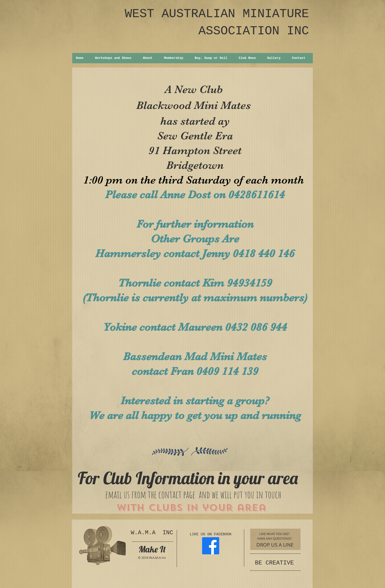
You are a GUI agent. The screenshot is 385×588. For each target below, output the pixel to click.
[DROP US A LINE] (275, 545)
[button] (115, 58)
